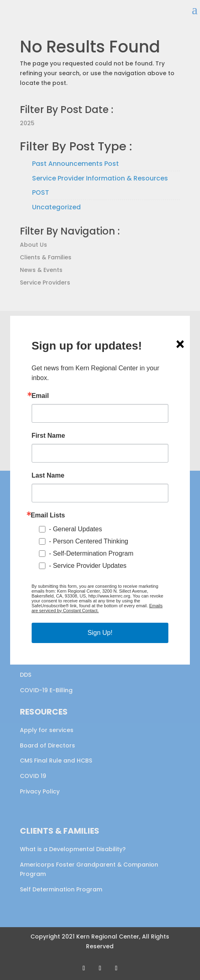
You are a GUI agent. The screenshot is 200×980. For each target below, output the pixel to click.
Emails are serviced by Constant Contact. (97, 608)
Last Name (48, 476)
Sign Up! (100, 633)
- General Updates (76, 529)
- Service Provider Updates (88, 566)
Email (40, 396)
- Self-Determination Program (91, 553)
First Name (48, 436)
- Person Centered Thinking (89, 541)
